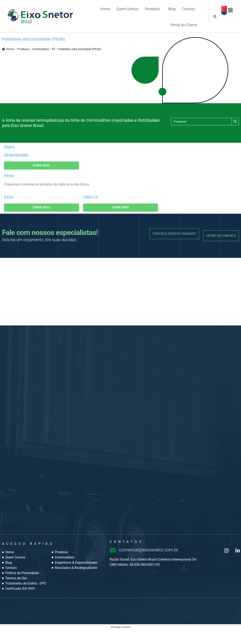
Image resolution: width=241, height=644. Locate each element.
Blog (171, 12)
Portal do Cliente (183, 35)
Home (104, 12)
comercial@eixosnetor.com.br (153, 564)
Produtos (152, 12)
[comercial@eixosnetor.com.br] (113, 564)
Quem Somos (127, 12)
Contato (188, 12)
